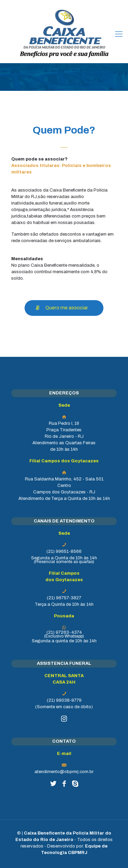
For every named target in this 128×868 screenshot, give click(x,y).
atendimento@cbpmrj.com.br (64, 772)
